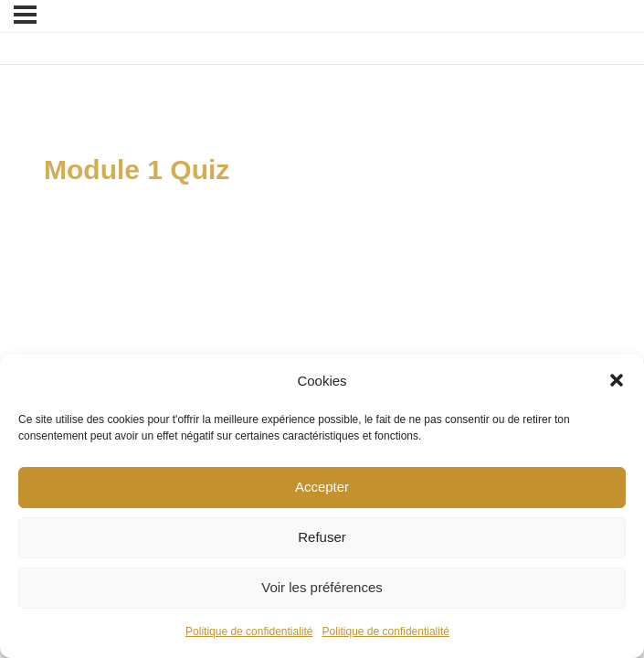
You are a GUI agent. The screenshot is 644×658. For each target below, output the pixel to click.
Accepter (322, 487)
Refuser (322, 537)
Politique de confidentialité (249, 631)
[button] (617, 380)
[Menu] (25, 15)
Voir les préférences (322, 587)
